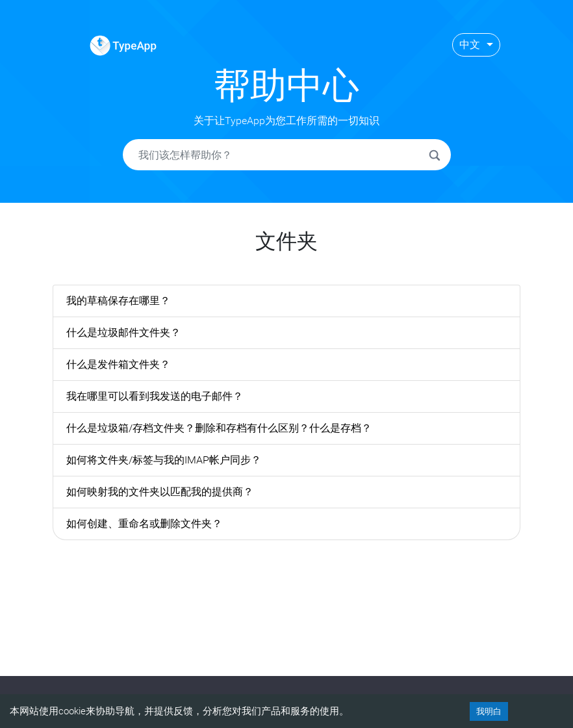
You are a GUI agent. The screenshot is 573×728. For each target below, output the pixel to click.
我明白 (489, 711)
